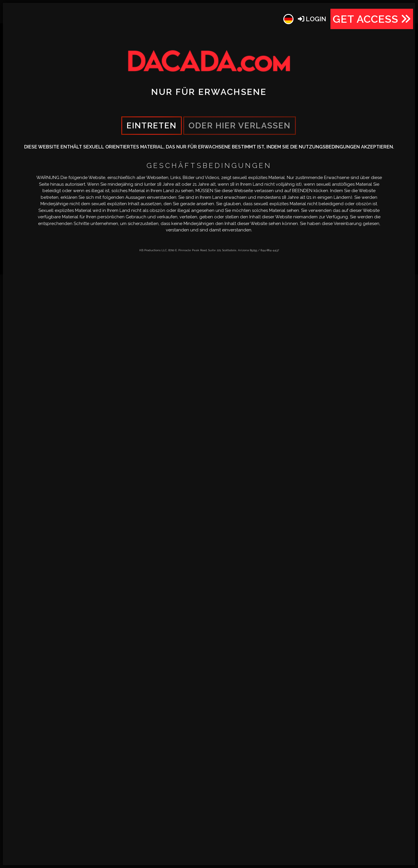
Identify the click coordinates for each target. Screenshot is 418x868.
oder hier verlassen (240, 126)
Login (312, 19)
